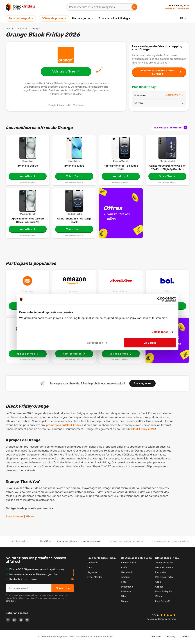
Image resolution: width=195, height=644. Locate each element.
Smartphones (15, 516)
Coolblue (28, 291)
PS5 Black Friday (164, 577)
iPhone (30, 516)
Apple (158, 582)
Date (89, 567)
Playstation (161, 572)
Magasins (23, 29)
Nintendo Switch (164, 567)
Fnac (124, 582)
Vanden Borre (128, 563)
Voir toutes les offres (171, 128)
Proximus (126, 591)
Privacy (171, 637)
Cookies (185, 637)
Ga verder (150, 343)
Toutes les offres (164, 563)
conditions (11, 601)
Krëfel (124, 567)
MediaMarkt (121, 291)
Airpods (159, 587)
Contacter (92, 563)
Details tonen (160, 332)
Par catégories (81, 18)
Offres (159, 103)
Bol (167, 291)
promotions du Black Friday (64, 425)
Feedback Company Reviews (162, 619)
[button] (168, 615)
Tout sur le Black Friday (113, 18)
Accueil (10, 29)
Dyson (124, 601)
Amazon (74, 291)
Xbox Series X (162, 601)
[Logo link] (9, 620)
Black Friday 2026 (143, 429)
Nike (123, 596)
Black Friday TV (164, 591)
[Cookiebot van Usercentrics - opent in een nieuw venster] (160, 299)
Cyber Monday (95, 577)
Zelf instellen (97, 343)
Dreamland (127, 587)
